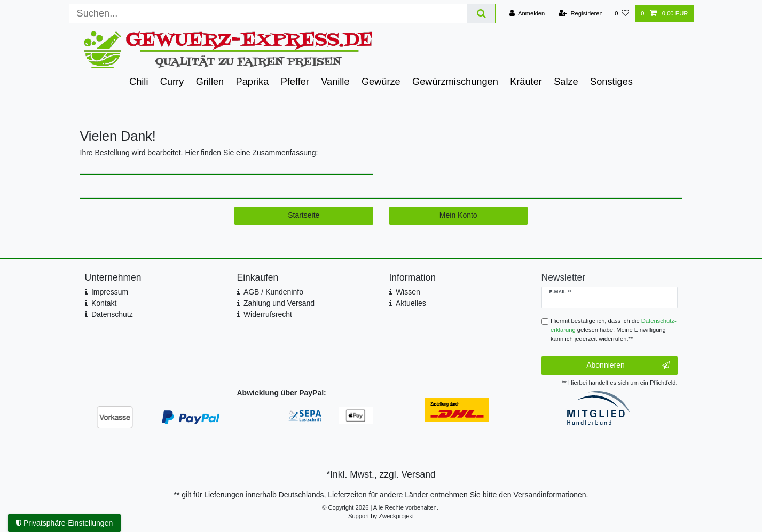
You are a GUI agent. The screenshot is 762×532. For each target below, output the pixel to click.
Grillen (210, 82)
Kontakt (104, 303)
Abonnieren (628, 366)
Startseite (304, 215)
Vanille (335, 82)
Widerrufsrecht (268, 314)
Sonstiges (611, 82)
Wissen (408, 292)
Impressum (110, 292)
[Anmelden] (527, 14)
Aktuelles (411, 303)
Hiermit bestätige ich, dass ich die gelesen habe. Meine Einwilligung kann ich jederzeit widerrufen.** (614, 330)
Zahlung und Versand (279, 303)
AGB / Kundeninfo (273, 292)
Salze (566, 82)
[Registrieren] (581, 14)
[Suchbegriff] (268, 14)
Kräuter (526, 82)
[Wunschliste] (622, 14)
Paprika (253, 82)
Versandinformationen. (551, 495)
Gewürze (381, 82)
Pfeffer (295, 82)
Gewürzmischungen (455, 82)
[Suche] (481, 14)
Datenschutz (112, 314)
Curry (172, 82)
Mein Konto (458, 215)
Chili (139, 82)
